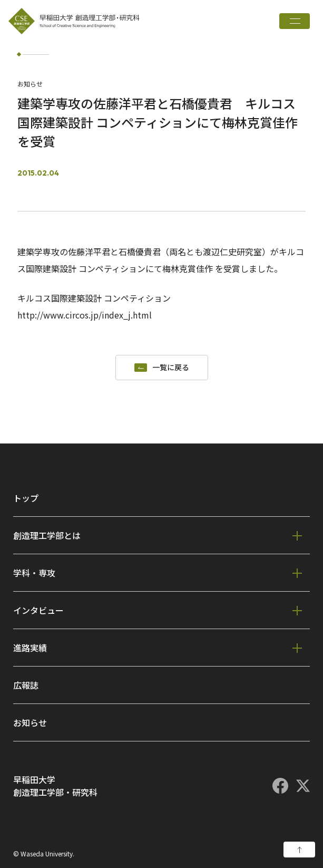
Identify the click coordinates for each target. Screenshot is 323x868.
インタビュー (38, 610)
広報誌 (26, 685)
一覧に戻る (171, 368)
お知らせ (30, 722)
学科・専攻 (34, 573)
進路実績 (30, 648)
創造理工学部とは (47, 535)
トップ (26, 498)
